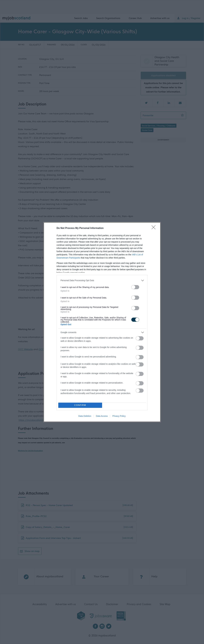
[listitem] (102, 280)
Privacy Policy (119, 416)
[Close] (154, 228)
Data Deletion (85, 416)
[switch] (135, 287)
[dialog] (102, 322)
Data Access (102, 416)
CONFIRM (80, 405)
